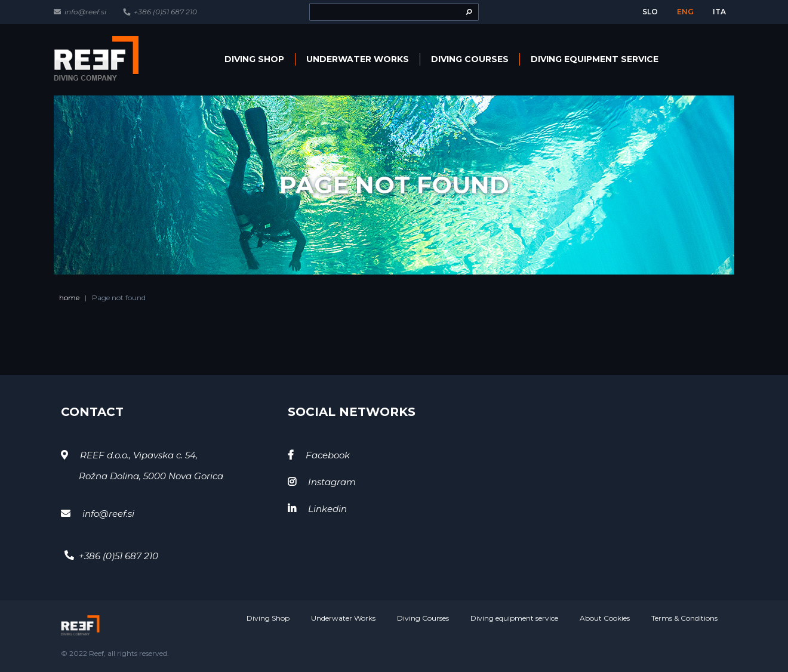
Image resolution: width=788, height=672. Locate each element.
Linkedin (327, 509)
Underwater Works (358, 59)
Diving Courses (470, 59)
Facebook (328, 455)
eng (685, 12)
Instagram (332, 482)
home (69, 298)
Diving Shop (254, 59)
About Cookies (605, 618)
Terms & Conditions (684, 618)
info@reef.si (85, 12)
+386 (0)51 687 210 (165, 12)
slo (650, 12)
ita (719, 12)
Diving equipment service (595, 59)
